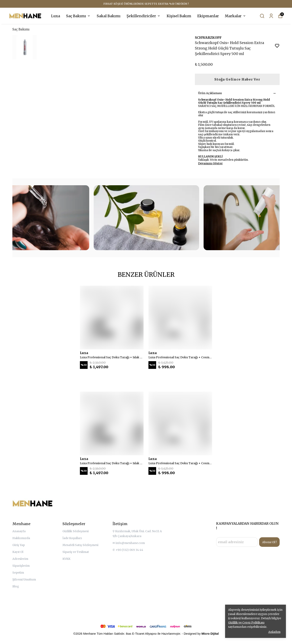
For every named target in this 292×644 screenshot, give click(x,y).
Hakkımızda (21, 538)
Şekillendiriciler (144, 16)
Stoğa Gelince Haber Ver (237, 79)
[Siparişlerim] (271, 16)
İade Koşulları (72, 538)
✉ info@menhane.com (129, 543)
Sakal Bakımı (109, 16)
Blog (16, 586)
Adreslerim (20, 559)
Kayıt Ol (18, 552)
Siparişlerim (21, 566)
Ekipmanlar (208, 16)
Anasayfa (19, 531)
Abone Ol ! (269, 542)
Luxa (56, 16)
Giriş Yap (19, 545)
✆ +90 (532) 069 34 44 (128, 550)
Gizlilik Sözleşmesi (76, 531)
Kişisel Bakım (179, 16)
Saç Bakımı (78, 16)
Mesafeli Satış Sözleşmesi (80, 545)
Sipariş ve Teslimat (76, 552)
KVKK (66, 559)
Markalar (236, 16)
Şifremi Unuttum (24, 579)
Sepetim (18, 573)
